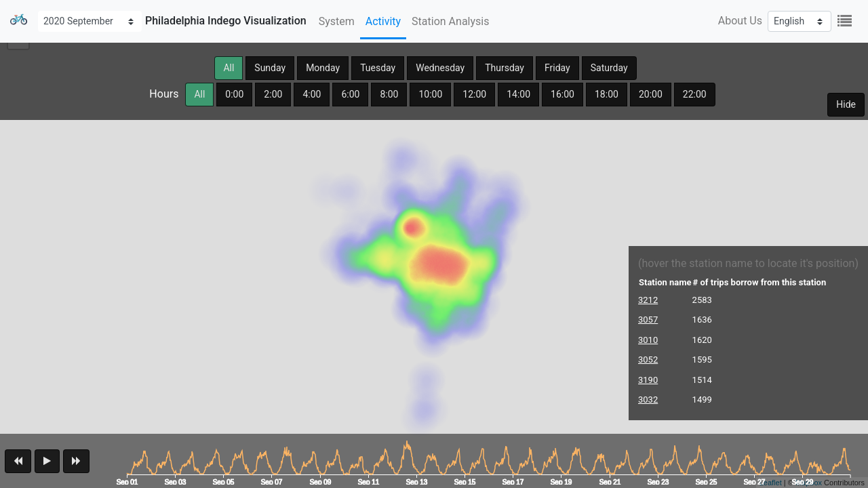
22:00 (695, 94)
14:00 (518, 94)
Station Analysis (450, 21)
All (229, 68)
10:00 (430, 94)
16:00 (563, 94)
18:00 (607, 94)
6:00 (350, 94)
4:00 (312, 94)
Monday (323, 68)
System (337, 21)
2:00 (273, 94)
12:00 (474, 94)
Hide (846, 104)
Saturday (609, 68)
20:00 (651, 94)
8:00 (389, 94)
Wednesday (440, 68)
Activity (383, 21)
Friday (557, 68)
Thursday (505, 68)
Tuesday (378, 68)
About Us (740, 21)
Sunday (270, 68)
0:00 (234, 94)
